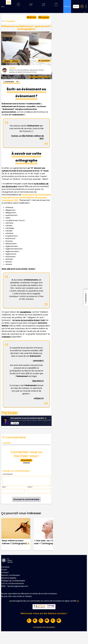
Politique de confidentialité (13, 581)
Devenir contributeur (11, 575)
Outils (43, 6)
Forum (4, 570)
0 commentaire (44, 61)
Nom (4, 487)
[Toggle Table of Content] (18, 80)
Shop (56, 6)
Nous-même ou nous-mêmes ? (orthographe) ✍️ (16, 542)
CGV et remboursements (13, 583)
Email (30, 487)
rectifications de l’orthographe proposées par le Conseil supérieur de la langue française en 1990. (26, 197)
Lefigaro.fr (39, 398)
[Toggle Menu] (9, 2)
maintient (6, 337)
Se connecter (26, 460)
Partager (10, 413)
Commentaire (8, 474)
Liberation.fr (38, 381)
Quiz (18, 6)
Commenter (7, 443)
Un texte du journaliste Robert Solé (29, 320)
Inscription (50, 627)
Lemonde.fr (38, 361)
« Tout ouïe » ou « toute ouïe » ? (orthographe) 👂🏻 (47, 542)
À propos (5, 567)
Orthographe (10, 21)
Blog (31, 6)
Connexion (38, 627)
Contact (5, 572)
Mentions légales (9, 578)
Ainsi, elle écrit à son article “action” (19, 269)
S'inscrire (26, 463)
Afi (78, 601)
